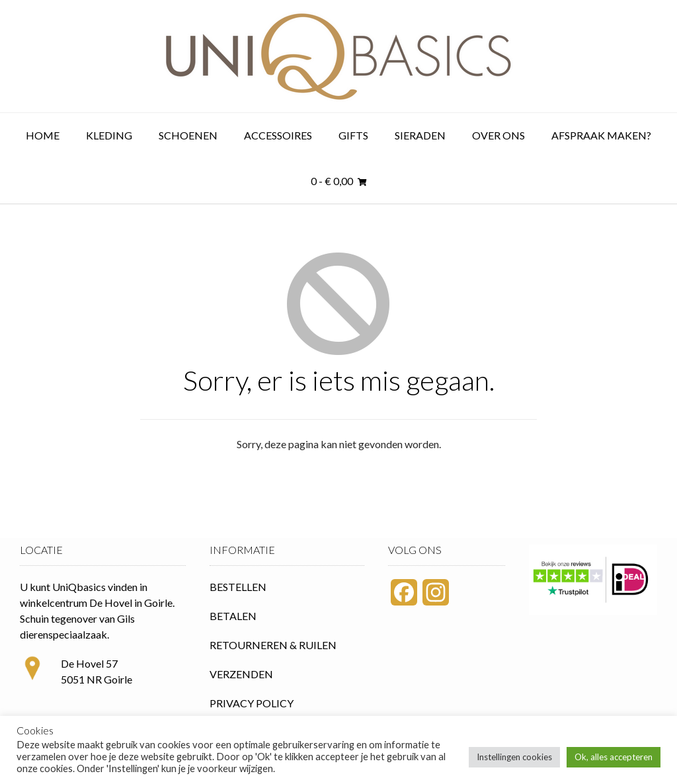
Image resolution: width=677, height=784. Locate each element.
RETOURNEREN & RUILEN (273, 645)
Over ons (498, 135)
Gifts (353, 135)
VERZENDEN (241, 674)
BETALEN (233, 616)
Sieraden (420, 135)
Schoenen (188, 135)
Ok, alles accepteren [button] (614, 757)
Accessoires (278, 135)
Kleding (109, 135)
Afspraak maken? (601, 135)
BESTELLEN (238, 587)
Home (43, 135)
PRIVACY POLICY (252, 703)
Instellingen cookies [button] (514, 757)
